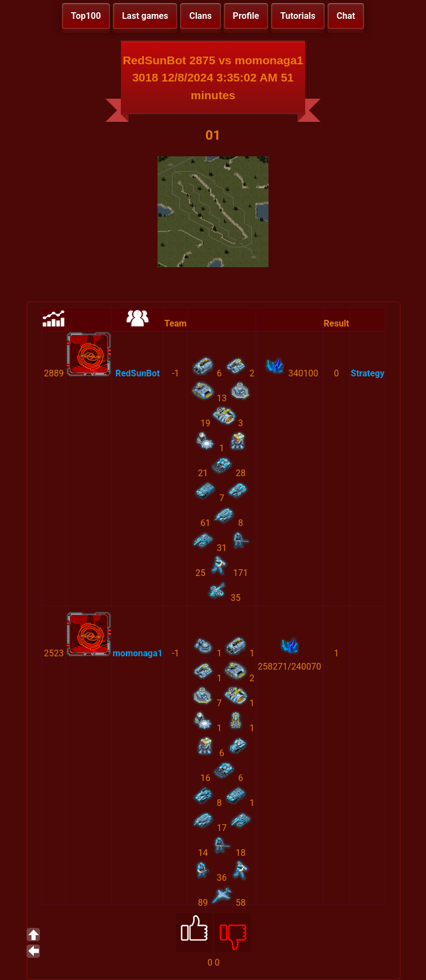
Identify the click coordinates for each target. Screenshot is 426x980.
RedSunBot (138, 373)
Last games (145, 16)
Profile (246, 16)
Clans (200, 16)
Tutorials (298, 16)
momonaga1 (138, 653)
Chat (346, 16)
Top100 (86, 16)
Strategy (367, 373)
